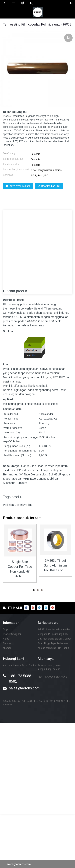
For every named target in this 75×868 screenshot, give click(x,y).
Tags (5, 629)
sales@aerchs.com (24, 688)
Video (6, 639)
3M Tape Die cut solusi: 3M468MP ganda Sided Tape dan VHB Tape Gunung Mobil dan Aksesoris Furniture (37, 479)
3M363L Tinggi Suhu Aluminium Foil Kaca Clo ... (55, 565)
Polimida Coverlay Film (17, 505)
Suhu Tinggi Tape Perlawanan (53, 643)
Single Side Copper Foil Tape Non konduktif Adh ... (20, 569)
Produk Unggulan (12, 634)
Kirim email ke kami (20, 186)
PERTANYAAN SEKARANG (52, 677)
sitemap (7, 648)
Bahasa (7, 643)
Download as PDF (51, 186)
